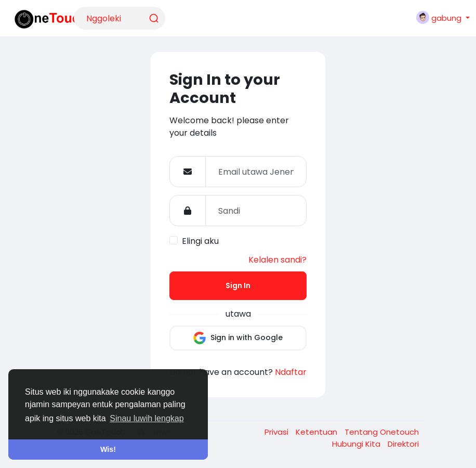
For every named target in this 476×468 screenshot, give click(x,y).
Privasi (277, 432)
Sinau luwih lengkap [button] (147, 418)
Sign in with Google (238, 338)
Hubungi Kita (357, 444)
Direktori (403, 444)
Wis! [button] (108, 449)
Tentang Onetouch (382, 432)
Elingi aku (200, 241)
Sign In (238, 285)
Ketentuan (318, 432)
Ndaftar (291, 372)
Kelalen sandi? (277, 260)
